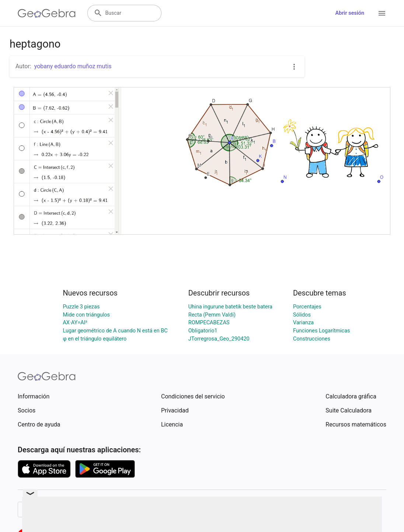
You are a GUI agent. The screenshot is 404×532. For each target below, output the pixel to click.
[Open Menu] (382, 13)
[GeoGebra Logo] (47, 13)
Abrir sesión (350, 13)
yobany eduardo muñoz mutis (73, 66)
